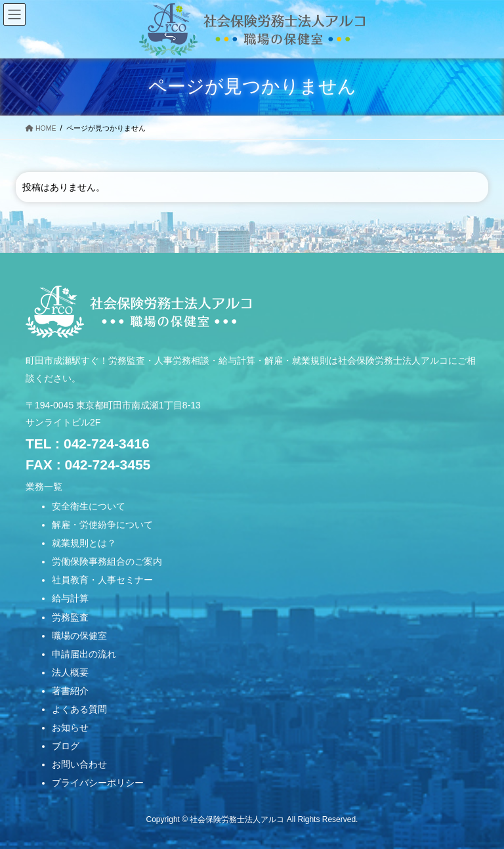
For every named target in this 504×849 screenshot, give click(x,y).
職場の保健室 (79, 636)
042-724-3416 (107, 444)
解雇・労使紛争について (102, 525)
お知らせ (70, 728)
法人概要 (70, 672)
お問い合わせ (79, 764)
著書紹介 (70, 691)
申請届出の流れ (84, 654)
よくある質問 (79, 709)
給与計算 (70, 598)
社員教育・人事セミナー (102, 580)
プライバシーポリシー (98, 783)
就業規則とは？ (84, 543)
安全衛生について (89, 506)
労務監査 (70, 617)
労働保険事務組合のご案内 (107, 561)
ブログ (66, 746)
